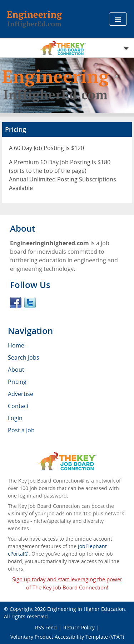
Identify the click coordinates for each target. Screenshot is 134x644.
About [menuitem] (16, 370)
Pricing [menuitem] (17, 382)
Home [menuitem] (16, 345)
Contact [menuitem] (18, 406)
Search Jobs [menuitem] (24, 357)
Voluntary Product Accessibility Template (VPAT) (67, 637)
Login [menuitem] (15, 418)
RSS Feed (46, 627)
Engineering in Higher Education (86, 609)
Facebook (16, 303)
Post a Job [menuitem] (21, 430)
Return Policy (79, 627)
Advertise (21, 394)
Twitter (30, 303)
